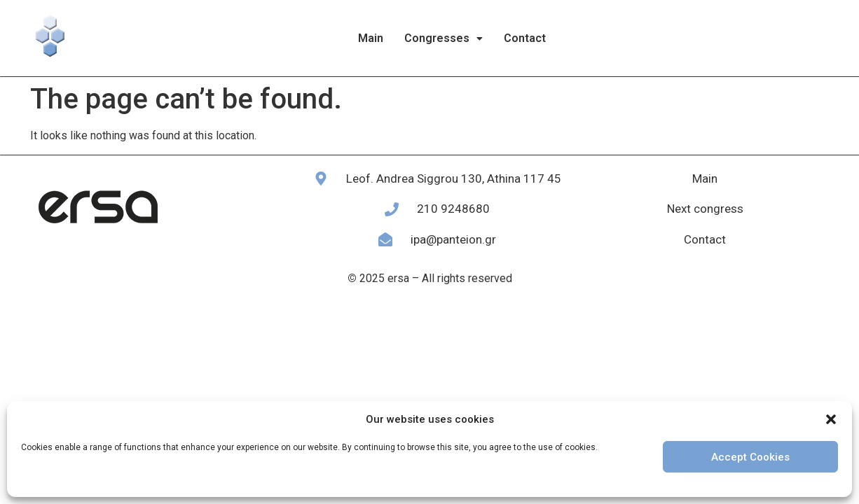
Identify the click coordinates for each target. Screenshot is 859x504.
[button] (831, 419)
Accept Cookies (750, 457)
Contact (525, 38)
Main (371, 38)
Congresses (444, 38)
